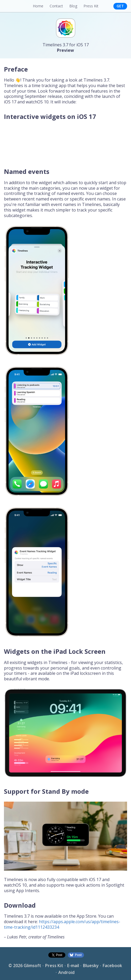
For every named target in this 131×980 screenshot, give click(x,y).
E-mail (73, 966)
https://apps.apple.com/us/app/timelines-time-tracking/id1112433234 (62, 924)
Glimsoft (32, 966)
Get (120, 6)
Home (38, 6)
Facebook (112, 966)
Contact (56, 6)
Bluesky (91, 966)
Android (66, 972)
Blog (73, 6)
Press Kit (91, 6)
